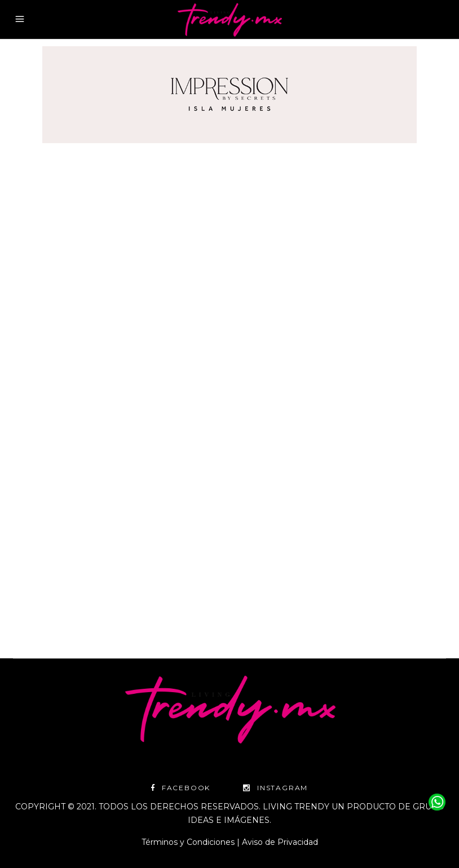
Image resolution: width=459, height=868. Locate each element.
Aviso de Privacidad (280, 842)
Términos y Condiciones (188, 842)
